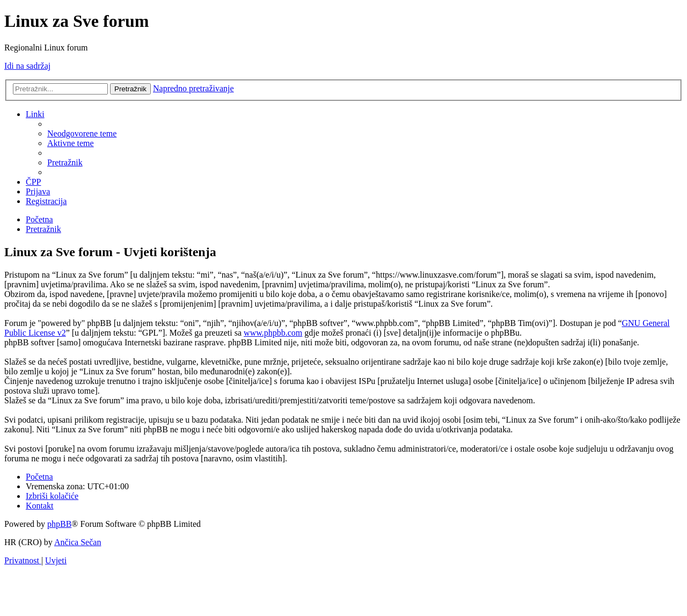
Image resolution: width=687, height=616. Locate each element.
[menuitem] (82, 133)
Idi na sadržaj (27, 66)
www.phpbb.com (273, 333)
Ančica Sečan (78, 542)
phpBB (59, 524)
